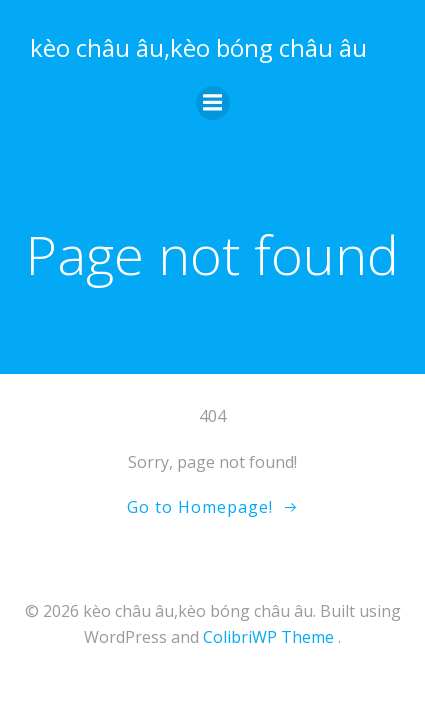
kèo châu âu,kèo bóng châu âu (198, 47)
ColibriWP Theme (268, 637)
